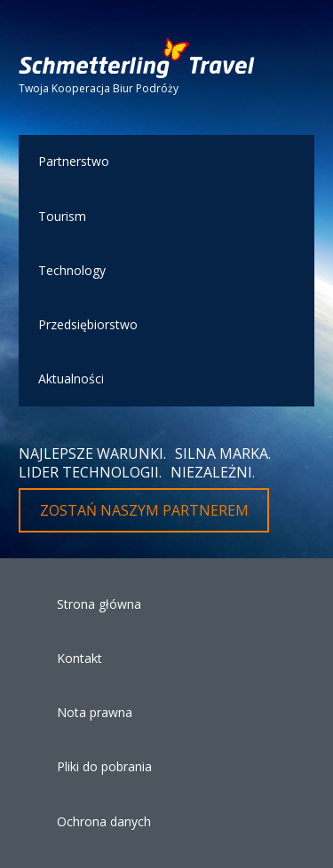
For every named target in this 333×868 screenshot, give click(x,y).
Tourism (62, 216)
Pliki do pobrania (104, 766)
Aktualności (71, 379)
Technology (72, 270)
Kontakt (79, 658)
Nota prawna (95, 712)
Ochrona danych (104, 821)
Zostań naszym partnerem (144, 510)
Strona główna (99, 604)
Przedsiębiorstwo (88, 324)
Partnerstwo (74, 161)
